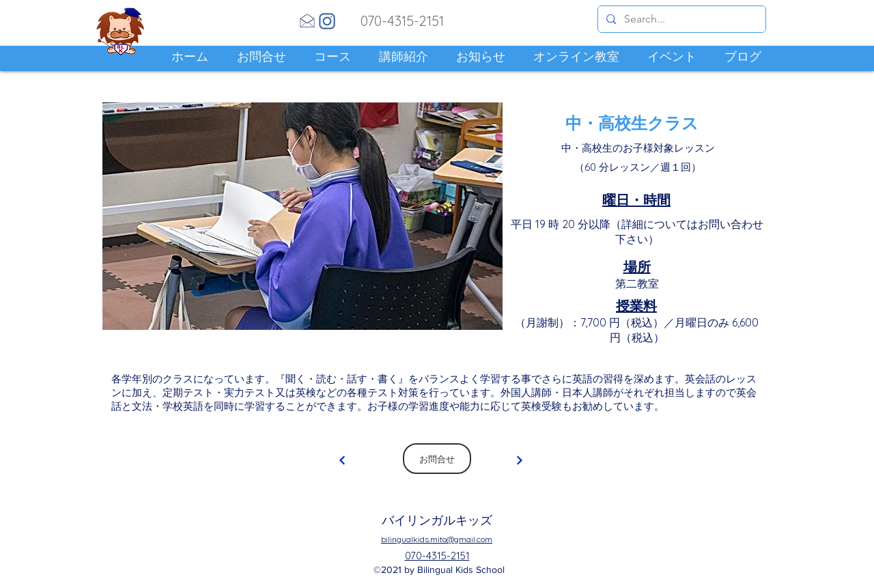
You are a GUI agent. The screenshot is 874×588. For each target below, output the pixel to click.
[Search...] (680, 19)
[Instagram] (327, 21)
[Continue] (342, 460)
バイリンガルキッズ (437, 520)
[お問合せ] (437, 459)
